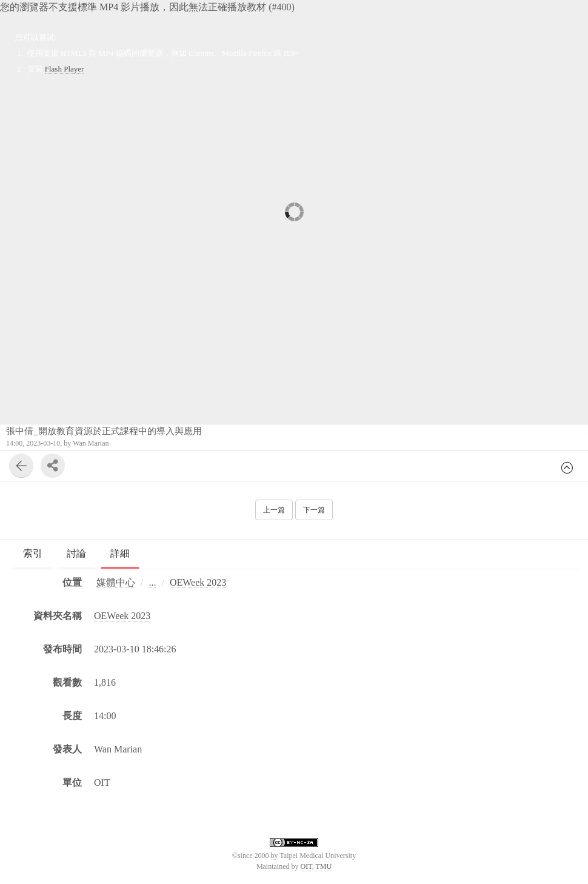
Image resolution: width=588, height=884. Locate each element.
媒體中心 (116, 582)
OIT (306, 866)
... (152, 582)
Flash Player (65, 69)
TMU (323, 866)
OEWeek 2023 (198, 582)
